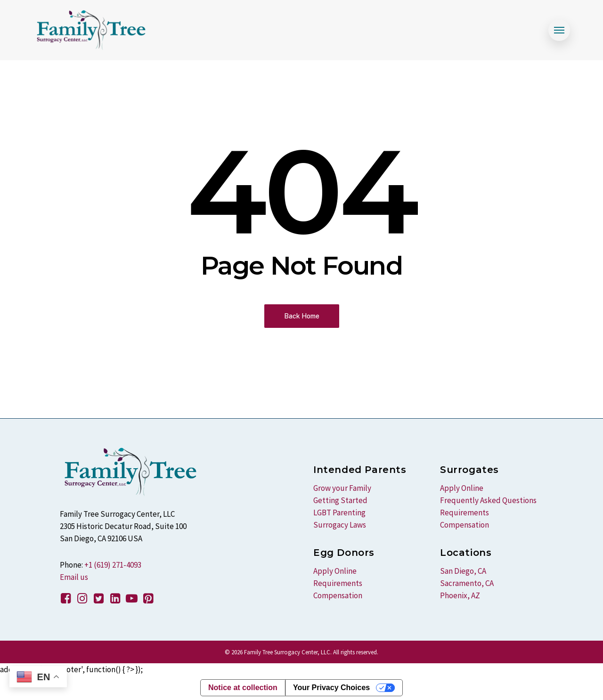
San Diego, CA (463, 571)
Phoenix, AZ (460, 595)
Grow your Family (342, 488)
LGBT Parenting (339, 513)
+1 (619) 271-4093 (113, 565)
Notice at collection (243, 688)
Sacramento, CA (467, 583)
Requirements (338, 583)
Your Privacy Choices (331, 688)
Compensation (338, 595)
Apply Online (335, 571)
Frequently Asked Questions (488, 500)
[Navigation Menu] (559, 30)
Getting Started (340, 500)
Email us (74, 577)
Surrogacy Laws (340, 525)
